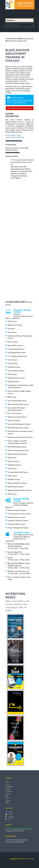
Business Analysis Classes (17, 510)
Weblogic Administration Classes (20, 490)
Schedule (8, 789)
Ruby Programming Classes (17, 454)
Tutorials (8, 794)
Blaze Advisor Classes (15, 345)
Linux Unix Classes (14, 413)
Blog (7, 796)
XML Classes (12, 494)
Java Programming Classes (17, 401)
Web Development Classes (17, 483)
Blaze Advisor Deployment (17, 41)
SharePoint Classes (15, 465)
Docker (10, 558)
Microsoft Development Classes (19, 424)
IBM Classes (12, 397)
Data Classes (12, 374)
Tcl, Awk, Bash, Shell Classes (18, 472)
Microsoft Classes (14, 420)
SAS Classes (12, 458)
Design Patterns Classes (16, 378)
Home (8, 39)
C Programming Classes (16, 349)
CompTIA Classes (14, 367)
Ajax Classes (12, 332)
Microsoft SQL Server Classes (18, 428)
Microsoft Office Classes (17, 524)
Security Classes (14, 461)
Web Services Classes (16, 487)
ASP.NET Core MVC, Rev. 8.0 (18, 571)
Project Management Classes (18, 528)
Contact (8, 800)
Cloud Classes (13, 363)
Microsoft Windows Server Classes (20, 437)
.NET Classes (12, 321)
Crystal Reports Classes (16, 371)
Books (7, 803)
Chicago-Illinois (28, 39)
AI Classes (11, 329)
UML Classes (12, 476)
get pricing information (20, 108)
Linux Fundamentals (15, 552)
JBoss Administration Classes (18, 404)
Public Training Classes (22, 83)
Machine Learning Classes (17, 417)
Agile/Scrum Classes (15, 325)
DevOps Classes (14, 381)
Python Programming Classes (18, 450)
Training (15, 39)
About (7, 798)
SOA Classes (12, 468)
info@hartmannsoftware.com (21, 829)
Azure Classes (13, 342)
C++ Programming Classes (17, 356)
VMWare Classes (14, 479)
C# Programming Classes (17, 352)
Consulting (8, 791)
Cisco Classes (13, 360)
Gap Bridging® (10, 786)
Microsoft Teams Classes (17, 517)
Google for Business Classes (18, 520)
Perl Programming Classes (17, 447)
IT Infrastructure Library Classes (19, 514)
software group (19, 859)
